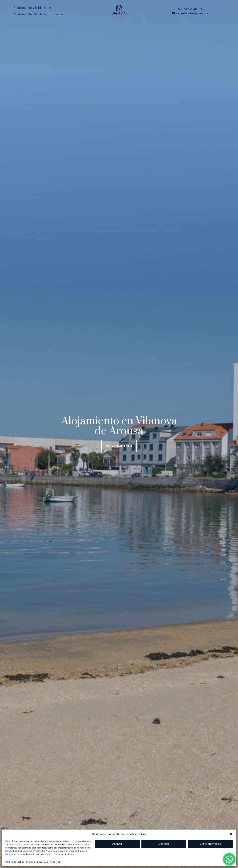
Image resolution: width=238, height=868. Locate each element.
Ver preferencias (210, 844)
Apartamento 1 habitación (31, 14)
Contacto (60, 14)
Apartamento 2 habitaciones (33, 8)
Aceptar (117, 844)
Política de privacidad (37, 862)
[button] (231, 834)
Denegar (164, 844)
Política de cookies (15, 862)
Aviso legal (55, 862)
